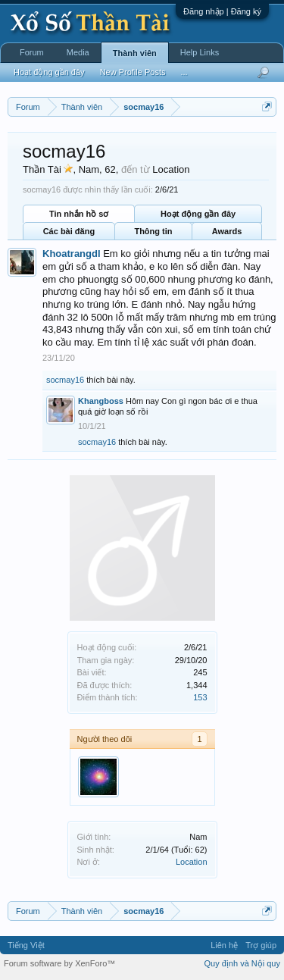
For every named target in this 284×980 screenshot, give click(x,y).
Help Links (200, 52)
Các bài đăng (69, 231)
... (184, 72)
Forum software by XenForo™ (59, 963)
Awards (227, 231)
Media (78, 52)
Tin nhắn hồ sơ (79, 214)
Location (192, 862)
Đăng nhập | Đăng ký (222, 11)
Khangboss (101, 401)
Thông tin (153, 231)
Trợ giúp (261, 945)
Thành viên (135, 53)
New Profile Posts (133, 72)
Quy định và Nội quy (243, 963)
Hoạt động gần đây (198, 214)
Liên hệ (224, 945)
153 (200, 697)
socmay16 (65, 380)
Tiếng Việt (26, 945)
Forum (32, 52)
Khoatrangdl (72, 254)
